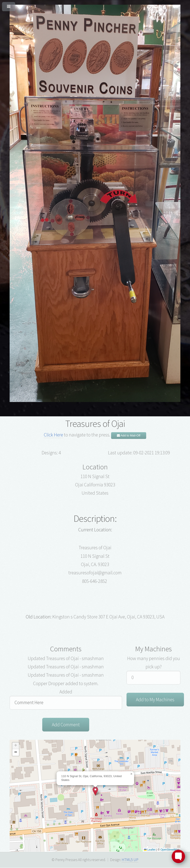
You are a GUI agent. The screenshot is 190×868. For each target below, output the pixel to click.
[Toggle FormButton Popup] (178, 856)
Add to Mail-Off (129, 435)
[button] (95, 791)
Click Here (53, 435)
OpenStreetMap (170, 850)
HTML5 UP (130, 860)
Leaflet (150, 850)
